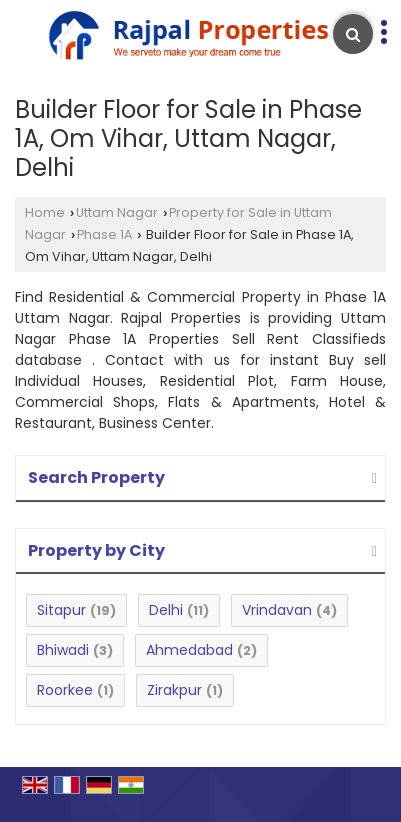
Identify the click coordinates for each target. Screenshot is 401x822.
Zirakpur (174, 690)
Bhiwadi (63, 650)
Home (45, 212)
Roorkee (65, 690)
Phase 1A (104, 234)
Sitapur (61, 610)
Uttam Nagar (117, 212)
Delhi (166, 610)
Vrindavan (277, 610)
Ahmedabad (189, 650)
